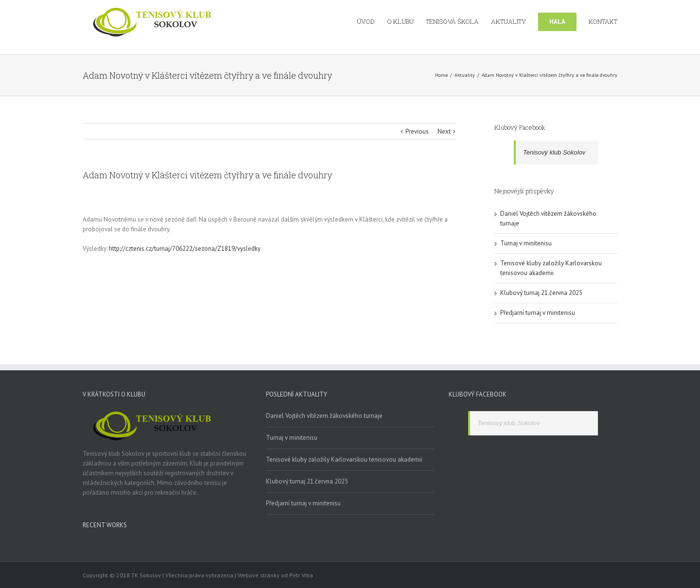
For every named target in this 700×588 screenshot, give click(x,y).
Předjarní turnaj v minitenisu (538, 313)
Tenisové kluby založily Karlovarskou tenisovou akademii (344, 459)
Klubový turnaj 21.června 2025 (541, 293)
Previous (417, 131)
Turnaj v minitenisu (526, 243)
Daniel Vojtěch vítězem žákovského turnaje (324, 416)
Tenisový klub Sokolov (554, 152)
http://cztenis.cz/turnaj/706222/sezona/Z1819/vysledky (185, 249)
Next (444, 131)
